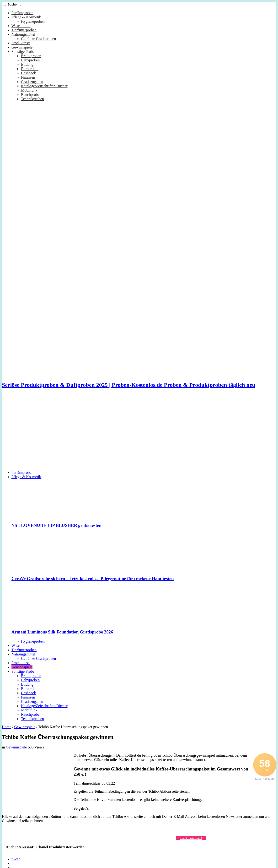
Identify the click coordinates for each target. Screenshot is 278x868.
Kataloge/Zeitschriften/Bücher (44, 86)
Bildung (27, 64)
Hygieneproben (33, 21)
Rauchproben (31, 95)
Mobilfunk (29, 90)
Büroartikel (30, 69)
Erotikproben (31, 56)
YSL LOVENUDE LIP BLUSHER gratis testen (56, 525)
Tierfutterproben (24, 30)
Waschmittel (21, 26)
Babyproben (30, 60)
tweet (16, 859)
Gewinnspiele (22, 47)
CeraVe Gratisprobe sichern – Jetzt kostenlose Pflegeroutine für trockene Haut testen (93, 579)
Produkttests (21, 43)
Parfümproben (22, 13)
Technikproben (32, 99)
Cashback (28, 73)
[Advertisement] (139, 433)
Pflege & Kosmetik (26, 17)
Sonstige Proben (24, 52)
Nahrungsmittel (23, 34)
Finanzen (28, 77)
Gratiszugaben (32, 82)
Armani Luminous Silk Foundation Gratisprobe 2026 (62, 632)
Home (7, 727)
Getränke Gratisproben (38, 39)
